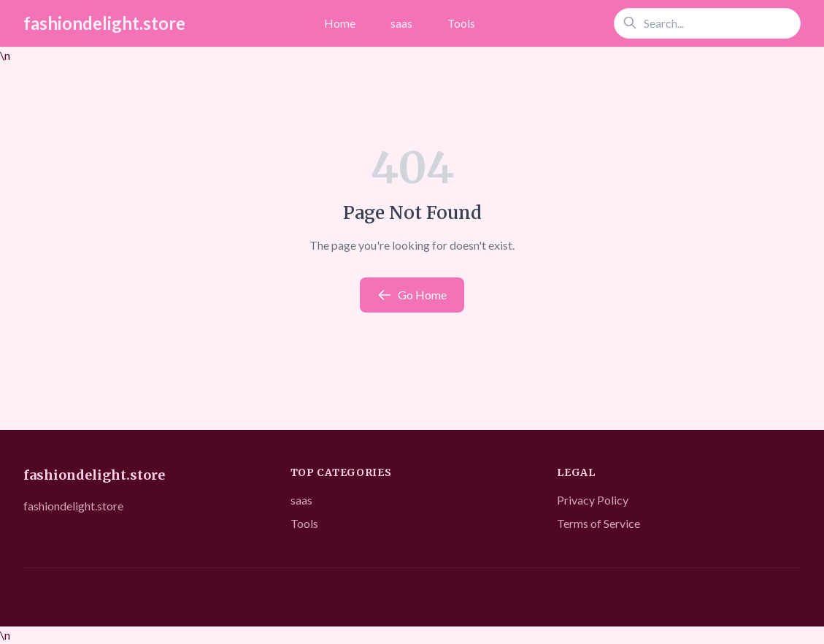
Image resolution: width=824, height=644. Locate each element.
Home (340, 23)
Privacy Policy (593, 500)
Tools (461, 23)
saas (401, 23)
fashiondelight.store (104, 23)
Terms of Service (598, 523)
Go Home (412, 295)
